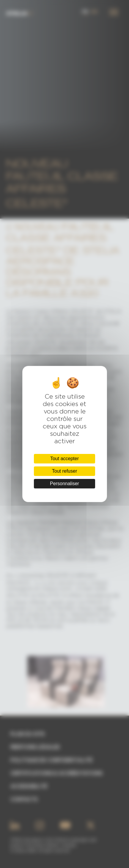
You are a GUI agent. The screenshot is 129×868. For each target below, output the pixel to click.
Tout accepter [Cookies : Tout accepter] (64, 459)
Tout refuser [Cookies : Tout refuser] (64, 471)
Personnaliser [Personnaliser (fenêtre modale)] (64, 484)
